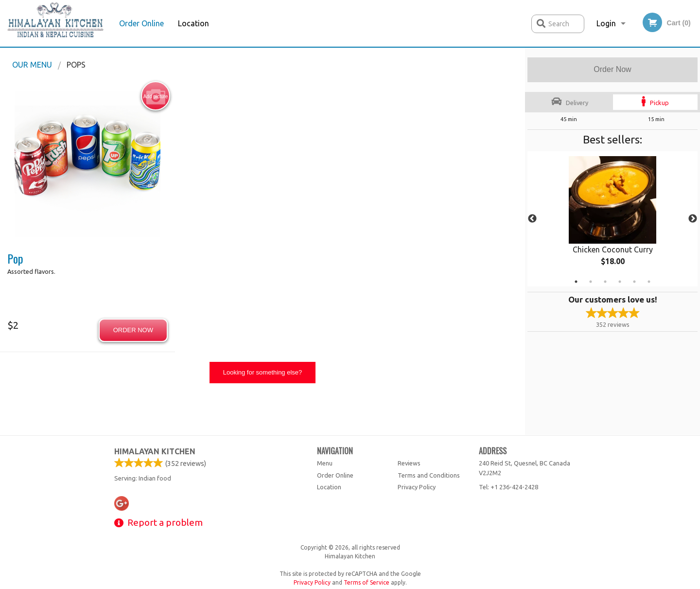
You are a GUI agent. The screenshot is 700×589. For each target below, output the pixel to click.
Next (693, 219)
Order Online (141, 23)
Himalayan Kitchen (155, 451)
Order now (133, 330)
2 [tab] (591, 282)
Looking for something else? (263, 372)
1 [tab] (576, 282)
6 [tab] (649, 282)
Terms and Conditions (429, 475)
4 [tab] (620, 282)
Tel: (508, 487)
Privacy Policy (417, 487)
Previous (532, 219)
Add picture (156, 96)
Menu (325, 463)
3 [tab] (605, 282)
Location (193, 23)
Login (606, 23)
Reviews (409, 463)
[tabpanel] (612, 219)
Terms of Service (367, 582)
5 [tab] (634, 282)
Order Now (612, 69)
